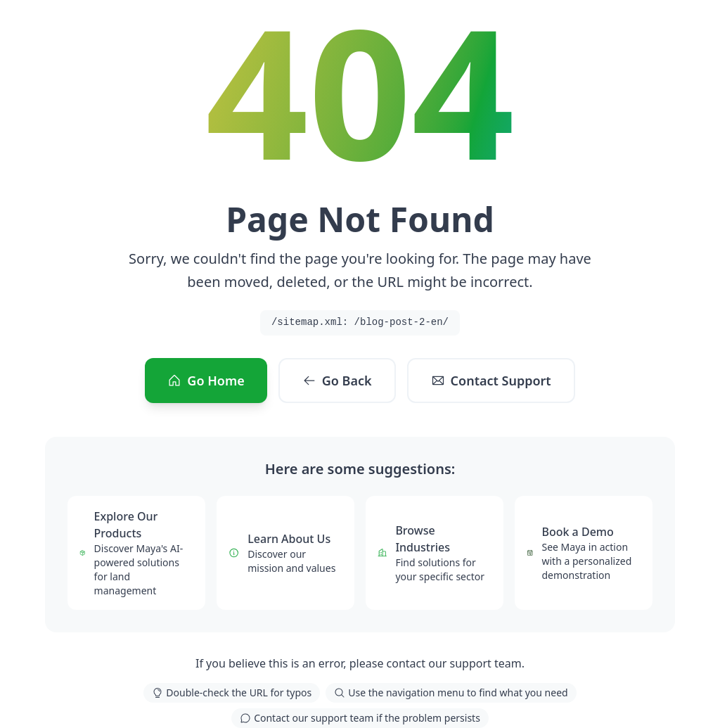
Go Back (337, 381)
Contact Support (491, 381)
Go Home (206, 381)
